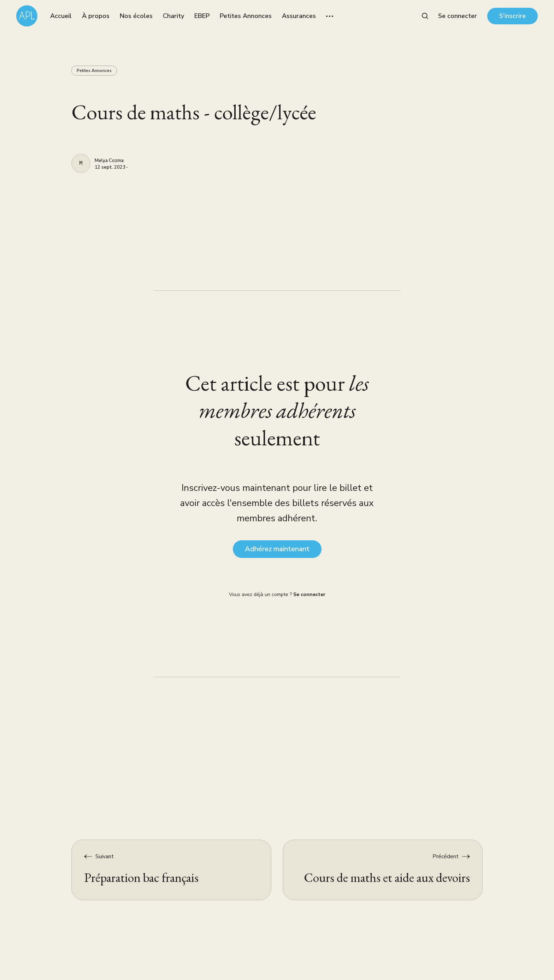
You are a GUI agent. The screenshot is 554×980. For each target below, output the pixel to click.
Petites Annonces (246, 16)
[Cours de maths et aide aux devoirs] (383, 870)
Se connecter (458, 16)
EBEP (202, 16)
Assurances (299, 16)
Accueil (61, 16)
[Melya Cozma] (81, 163)
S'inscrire (512, 16)
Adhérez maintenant (277, 549)
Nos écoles (136, 16)
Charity (173, 16)
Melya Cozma (109, 161)
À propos (96, 16)
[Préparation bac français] (172, 870)
